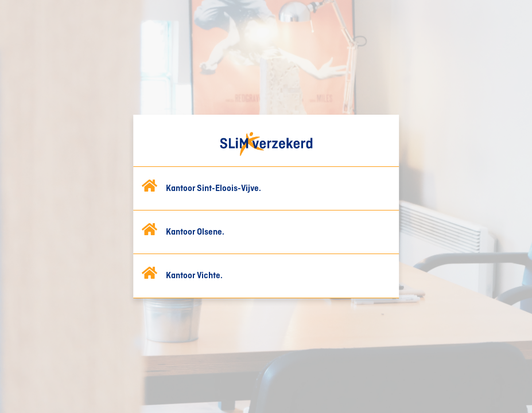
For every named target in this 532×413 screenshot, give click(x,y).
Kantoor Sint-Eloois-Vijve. (213, 189)
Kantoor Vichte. (194, 276)
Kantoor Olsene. (195, 232)
